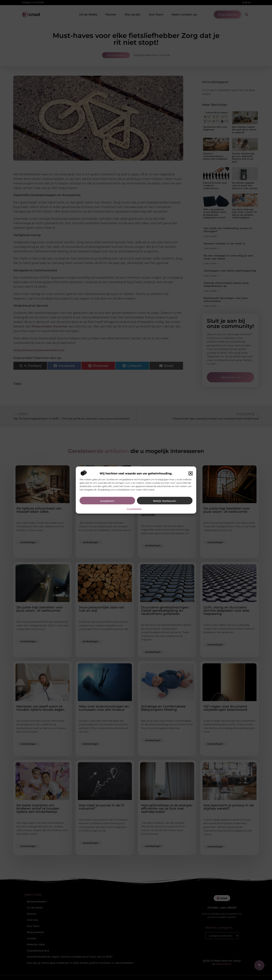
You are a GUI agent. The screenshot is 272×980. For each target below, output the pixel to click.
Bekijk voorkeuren (165, 501)
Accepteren (107, 501)
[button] (191, 473)
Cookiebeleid (134, 509)
